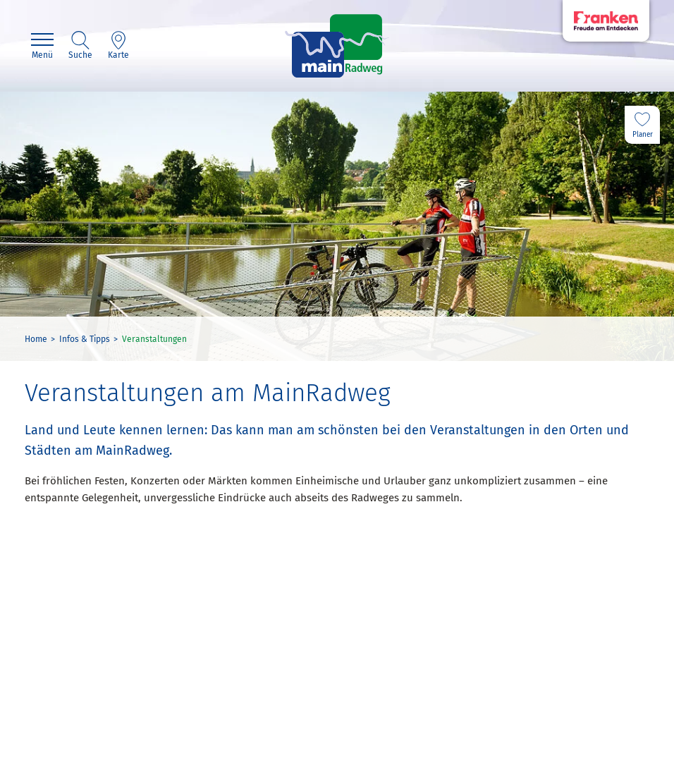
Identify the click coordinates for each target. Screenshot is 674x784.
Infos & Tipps (85, 339)
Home (36, 339)
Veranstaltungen (154, 339)
